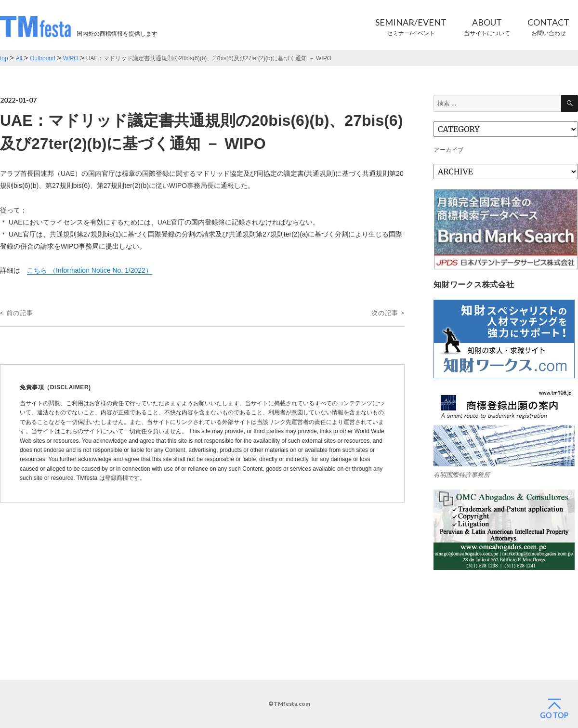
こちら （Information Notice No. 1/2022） (90, 270)
